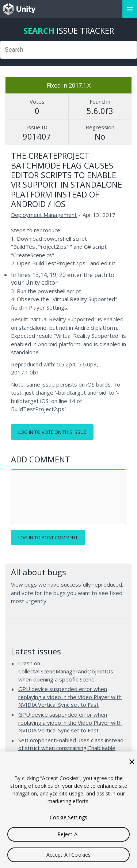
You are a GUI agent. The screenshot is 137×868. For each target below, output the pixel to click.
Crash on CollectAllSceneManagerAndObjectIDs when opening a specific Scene (66, 671)
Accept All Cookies (69, 855)
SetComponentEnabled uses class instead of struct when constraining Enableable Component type (71, 748)
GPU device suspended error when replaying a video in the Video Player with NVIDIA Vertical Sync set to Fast (70, 697)
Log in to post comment (48, 538)
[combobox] (68, 50)
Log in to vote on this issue (52, 432)
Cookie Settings (68, 817)
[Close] (132, 762)
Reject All (68, 834)
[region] (68, 810)
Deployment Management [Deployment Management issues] (44, 215)
